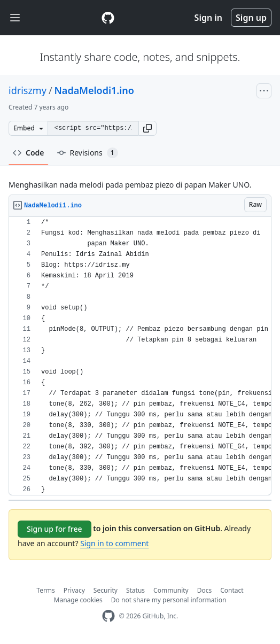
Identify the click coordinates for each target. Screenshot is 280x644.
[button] (147, 128)
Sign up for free (55, 529)
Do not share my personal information (169, 600)
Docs (205, 590)
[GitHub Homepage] (108, 616)
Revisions (88, 153)
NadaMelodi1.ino (94, 90)
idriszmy (28, 90)
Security (106, 590)
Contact (232, 590)
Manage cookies (78, 600)
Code (29, 153)
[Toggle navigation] (15, 18)
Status (135, 590)
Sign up (251, 18)
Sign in (208, 18)
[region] (140, 356)
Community (171, 590)
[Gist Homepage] (108, 18)
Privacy (74, 590)
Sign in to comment (114, 543)
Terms (46, 590)
